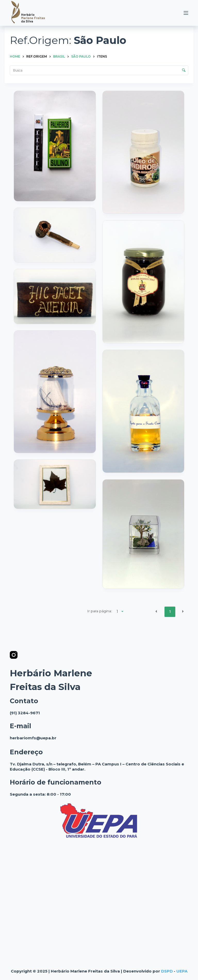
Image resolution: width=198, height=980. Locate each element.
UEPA (182, 971)
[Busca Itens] (99, 70)
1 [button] (170, 611)
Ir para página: (100, 611)
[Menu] (186, 13)
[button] (156, 611)
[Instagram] (14, 655)
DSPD (167, 971)
